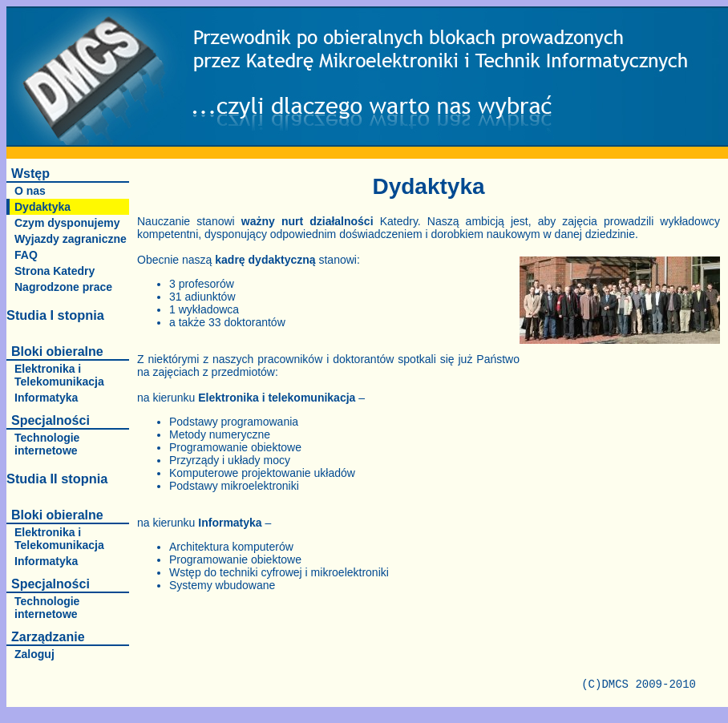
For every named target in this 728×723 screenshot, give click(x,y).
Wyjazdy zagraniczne (71, 239)
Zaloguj (34, 654)
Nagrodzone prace (63, 287)
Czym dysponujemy (67, 223)
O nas (30, 191)
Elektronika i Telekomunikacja (59, 375)
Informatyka (46, 398)
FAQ (26, 255)
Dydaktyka (42, 207)
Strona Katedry (55, 271)
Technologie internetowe (47, 444)
